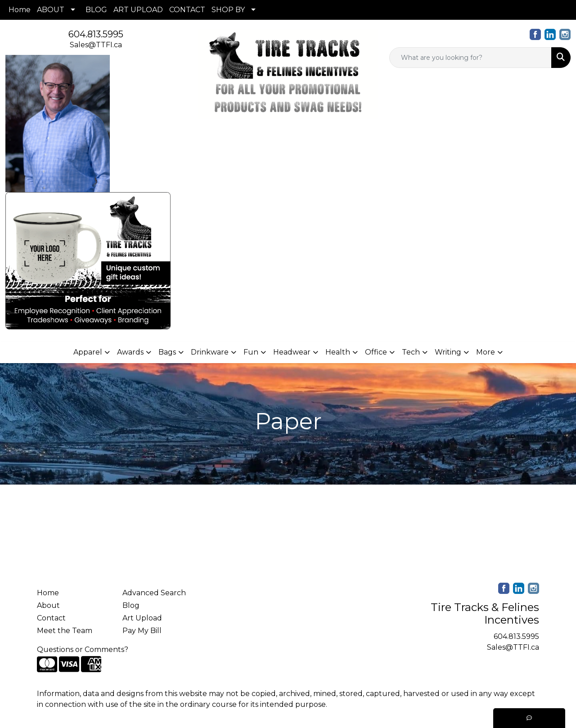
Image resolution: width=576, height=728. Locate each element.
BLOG (96, 10)
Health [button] (338, 352)
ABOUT (51, 10)
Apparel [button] (88, 352)
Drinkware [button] (210, 352)
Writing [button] (448, 352)
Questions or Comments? (83, 649)
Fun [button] (251, 352)
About (48, 605)
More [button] (486, 352)
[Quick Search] (470, 58)
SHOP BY (228, 10)
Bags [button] (167, 352)
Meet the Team (65, 631)
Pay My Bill (142, 631)
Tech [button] (411, 352)
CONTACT (187, 10)
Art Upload (142, 618)
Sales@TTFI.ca (96, 45)
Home (20, 10)
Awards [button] (130, 352)
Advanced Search (154, 593)
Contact (51, 618)
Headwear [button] (292, 352)
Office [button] (376, 352)
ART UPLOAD (138, 10)
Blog (131, 605)
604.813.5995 (96, 34)
